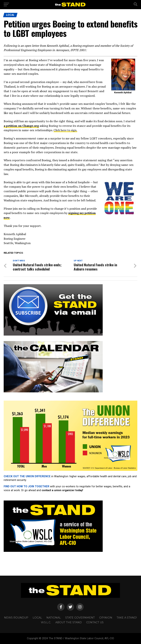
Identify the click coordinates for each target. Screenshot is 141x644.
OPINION (106, 618)
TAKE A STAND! (127, 618)
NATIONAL (54, 618)
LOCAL (37, 618)
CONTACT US (95, 622)
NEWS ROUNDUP (16, 618)
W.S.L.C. (46, 622)
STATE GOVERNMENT (80, 618)
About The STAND (69, 622)
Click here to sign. (65, 130)
